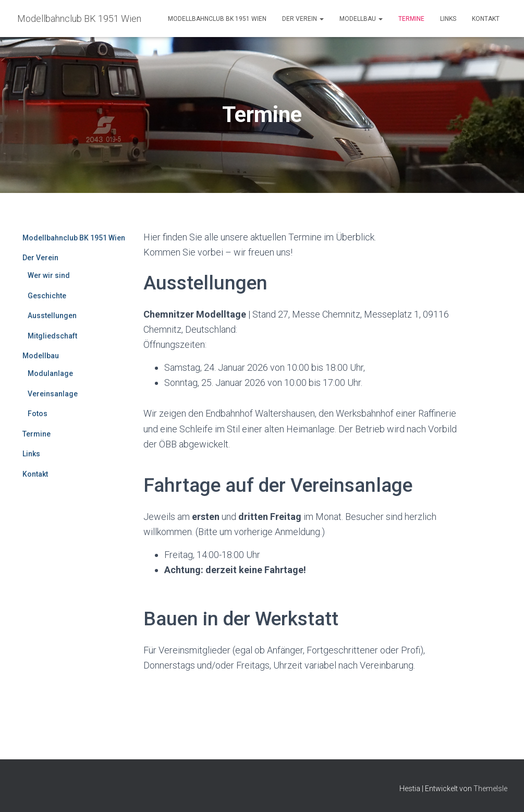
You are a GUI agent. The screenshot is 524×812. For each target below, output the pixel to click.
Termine (411, 19)
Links (448, 19)
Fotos (38, 414)
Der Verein (303, 19)
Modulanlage (50, 373)
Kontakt (486, 19)
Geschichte (47, 296)
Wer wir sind (49, 275)
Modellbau (361, 19)
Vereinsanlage (53, 394)
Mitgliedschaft (52, 336)
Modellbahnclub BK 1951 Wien (217, 19)
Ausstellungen (52, 316)
